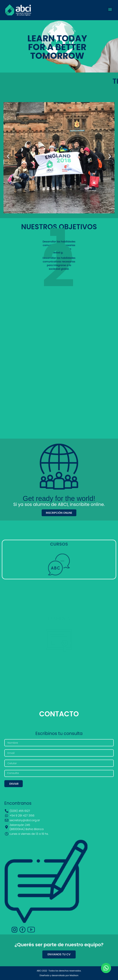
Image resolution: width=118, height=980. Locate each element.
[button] (110, 9)
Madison (74, 975)
